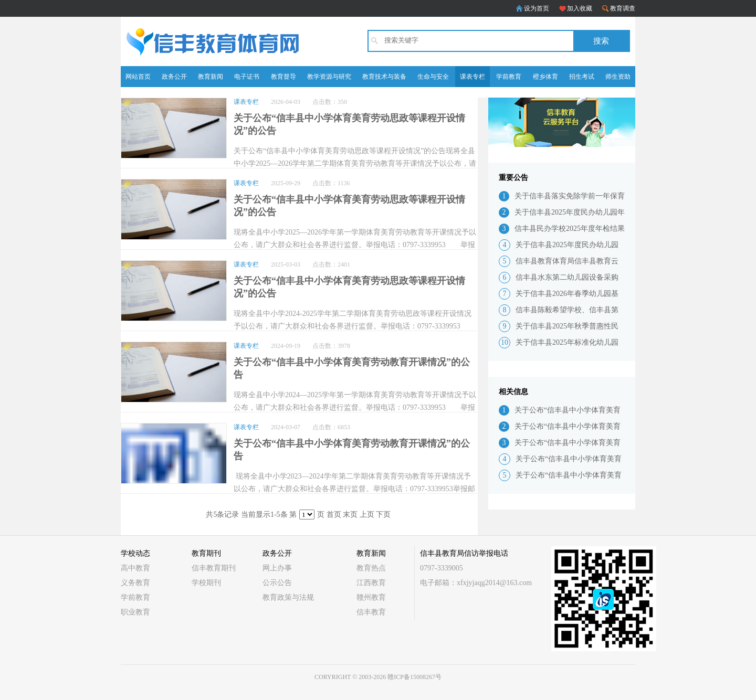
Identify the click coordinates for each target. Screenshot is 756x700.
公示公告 (277, 583)
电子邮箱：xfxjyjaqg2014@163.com (476, 583)
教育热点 (371, 568)
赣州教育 (371, 597)
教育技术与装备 (384, 77)
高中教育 (135, 568)
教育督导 (283, 77)
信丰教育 (371, 612)
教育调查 (623, 8)
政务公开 (174, 77)
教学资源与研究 (329, 77)
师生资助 (618, 77)
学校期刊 (206, 583)
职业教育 (135, 612)
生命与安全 (433, 77)
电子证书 (247, 77)
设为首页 (537, 8)
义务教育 (135, 583)
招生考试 (582, 77)
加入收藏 (580, 8)
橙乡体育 (545, 77)
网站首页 (138, 77)
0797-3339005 (442, 568)
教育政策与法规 (288, 597)
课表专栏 (472, 77)
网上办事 (277, 568)
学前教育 (509, 77)
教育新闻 (211, 77)
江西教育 (371, 583)
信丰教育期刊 (214, 568)
